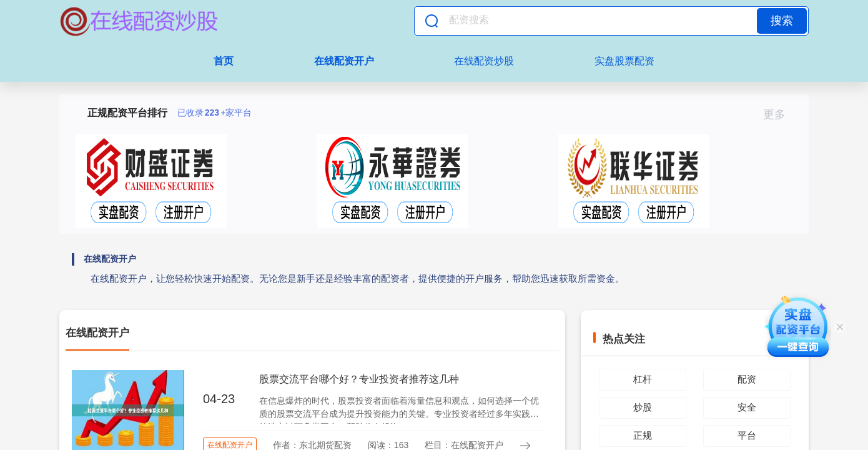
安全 (747, 407)
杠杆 (643, 379)
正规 (643, 435)
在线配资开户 (344, 61)
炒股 (643, 407)
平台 (747, 435)
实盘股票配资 (624, 61)
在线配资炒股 (484, 61)
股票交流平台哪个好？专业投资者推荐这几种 (359, 379)
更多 (780, 114)
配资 (747, 379)
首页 (224, 61)
